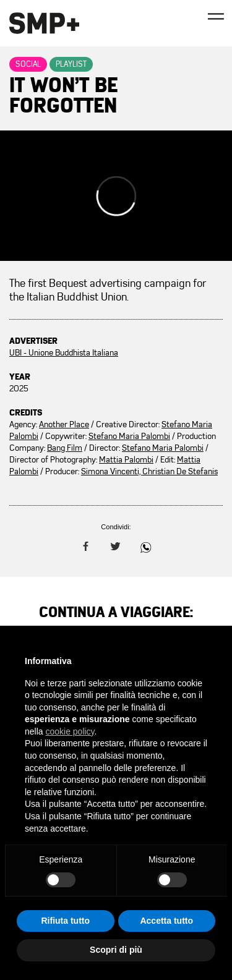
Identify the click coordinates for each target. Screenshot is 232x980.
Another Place (64, 424)
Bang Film (65, 448)
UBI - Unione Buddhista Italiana (64, 353)
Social (28, 64)
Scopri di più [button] (116, 950)
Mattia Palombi (126, 460)
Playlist (71, 64)
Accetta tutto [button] (166, 921)
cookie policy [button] (70, 731)
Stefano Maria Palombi (129, 436)
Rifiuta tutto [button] (65, 921)
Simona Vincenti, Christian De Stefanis (149, 471)
